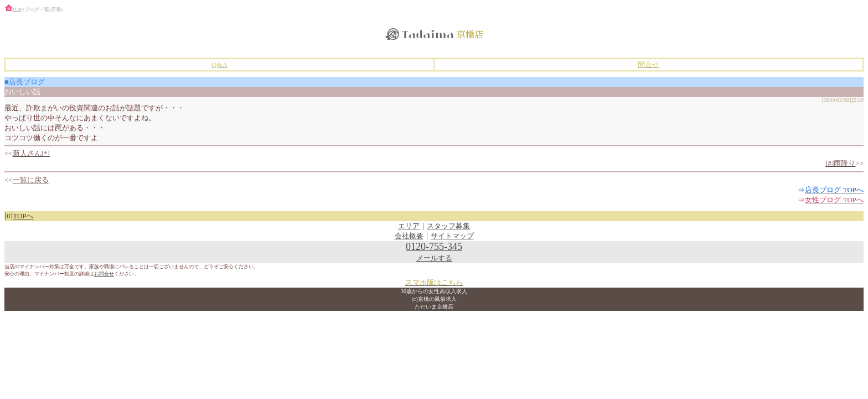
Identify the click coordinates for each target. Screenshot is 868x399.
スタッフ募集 (448, 226)
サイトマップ (452, 236)
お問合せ (104, 274)
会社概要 (409, 236)
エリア (409, 226)
